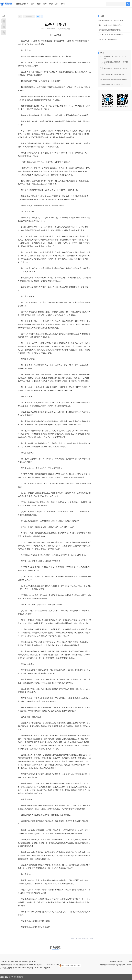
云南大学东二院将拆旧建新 (108, 39)
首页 (20, 17)
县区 (57, 4)
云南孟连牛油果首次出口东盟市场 (110, 30)
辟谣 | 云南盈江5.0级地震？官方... (110, 25)
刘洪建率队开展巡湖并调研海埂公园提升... (114, 79)
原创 (51, 4)
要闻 (33, 4)
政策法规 (29, 17)
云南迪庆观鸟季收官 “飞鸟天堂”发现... (111, 20)
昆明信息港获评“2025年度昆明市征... (112, 84)
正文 (38, 17)
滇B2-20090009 (127, 965)
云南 (45, 4)
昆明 (39, 4)
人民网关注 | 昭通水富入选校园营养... (111, 35)
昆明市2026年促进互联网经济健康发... (113, 75)
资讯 (63, 4)
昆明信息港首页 (22, 4)
